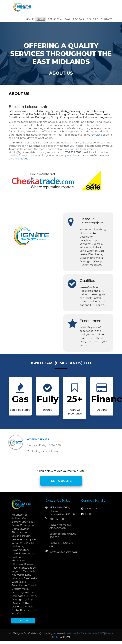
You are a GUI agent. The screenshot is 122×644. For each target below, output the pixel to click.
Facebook (89, 509)
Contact (106, 19)
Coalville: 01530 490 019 (61, 545)
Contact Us (23, 621)
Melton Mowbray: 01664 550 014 (60, 526)
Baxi (67, 19)
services (97, 135)
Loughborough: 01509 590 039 (63, 536)
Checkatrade (20, 159)
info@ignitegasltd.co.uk (63, 552)
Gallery (92, 19)
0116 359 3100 (57, 519)
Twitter (87, 514)
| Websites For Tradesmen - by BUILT (85, 633)
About (41, 19)
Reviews (78, 19)
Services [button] (55, 19)
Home (30, 19)
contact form (78, 149)
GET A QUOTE (61, 481)
